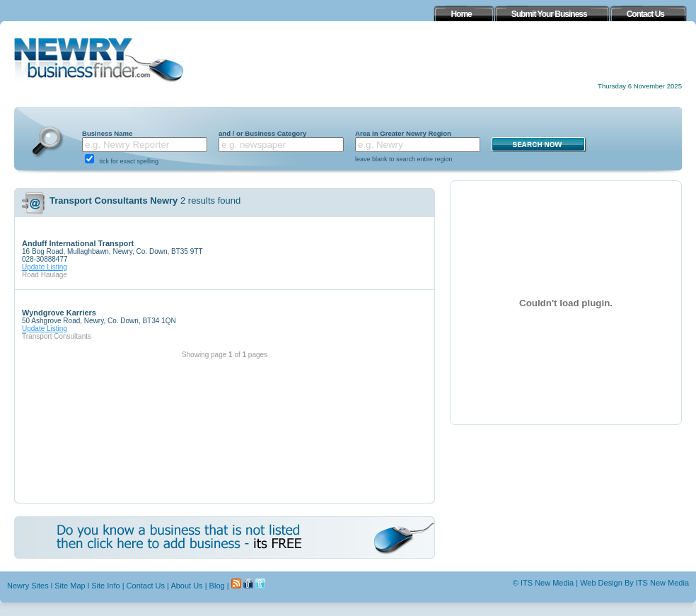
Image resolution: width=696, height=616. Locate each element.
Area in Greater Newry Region (403, 133)
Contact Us (146, 586)
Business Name (107, 133)
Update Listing (45, 267)
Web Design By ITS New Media (634, 583)
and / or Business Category (262, 133)
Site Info (105, 586)
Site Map (70, 586)
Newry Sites (28, 586)
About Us (186, 586)
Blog (217, 586)
